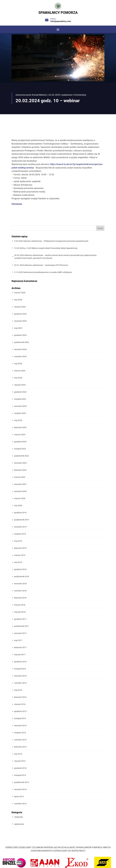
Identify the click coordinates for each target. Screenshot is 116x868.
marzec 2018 (20, 605)
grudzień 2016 (20, 662)
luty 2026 (18, 300)
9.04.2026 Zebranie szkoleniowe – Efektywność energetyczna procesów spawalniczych (51, 241)
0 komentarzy (80, 95)
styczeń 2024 (20, 385)
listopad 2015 (20, 718)
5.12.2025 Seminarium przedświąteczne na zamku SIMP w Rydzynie (43, 272)
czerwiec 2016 (20, 683)
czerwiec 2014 (20, 804)
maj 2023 (18, 420)
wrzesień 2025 (20, 321)
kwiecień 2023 (20, 427)
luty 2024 (18, 378)
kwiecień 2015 (20, 747)
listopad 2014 (20, 775)
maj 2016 (18, 690)
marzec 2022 (20, 477)
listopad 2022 (20, 449)
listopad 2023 (20, 399)
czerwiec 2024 (20, 356)
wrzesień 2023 (20, 406)
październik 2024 (22, 342)
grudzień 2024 (20, 335)
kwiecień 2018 (20, 598)
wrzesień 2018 (20, 584)
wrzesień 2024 (20, 349)
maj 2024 (18, 364)
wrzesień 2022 (20, 463)
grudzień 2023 (20, 392)
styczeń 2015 (20, 761)
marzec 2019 (20, 555)
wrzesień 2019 (20, 527)
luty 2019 (18, 562)
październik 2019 (22, 520)
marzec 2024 (20, 371)
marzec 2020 (20, 498)
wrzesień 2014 (20, 789)
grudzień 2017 (20, 619)
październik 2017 (22, 626)
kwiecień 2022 (20, 470)
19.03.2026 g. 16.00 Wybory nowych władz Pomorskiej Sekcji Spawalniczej (46, 248)
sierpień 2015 (20, 733)
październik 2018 (22, 576)
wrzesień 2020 (20, 491)
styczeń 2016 (20, 704)
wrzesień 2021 (20, 484)
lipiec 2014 (19, 796)
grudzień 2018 (20, 569)
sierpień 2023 (20, 413)
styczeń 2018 (20, 612)
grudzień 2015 (20, 711)
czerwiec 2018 (20, 591)
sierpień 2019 (20, 534)
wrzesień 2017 (20, 633)
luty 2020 (18, 506)
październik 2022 (22, 456)
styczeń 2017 (20, 655)
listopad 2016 (20, 669)
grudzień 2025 (20, 314)
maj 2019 (18, 541)
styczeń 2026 (20, 307)
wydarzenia (67, 95)
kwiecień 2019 (20, 548)
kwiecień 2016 (20, 697)
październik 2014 (22, 782)
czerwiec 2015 (20, 740)
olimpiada (19, 817)
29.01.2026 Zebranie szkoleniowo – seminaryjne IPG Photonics (41, 265)
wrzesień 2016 (20, 676)
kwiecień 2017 (20, 647)
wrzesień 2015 (20, 726)
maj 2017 (18, 640)
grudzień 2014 (20, 768)
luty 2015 (18, 754)
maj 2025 (18, 328)
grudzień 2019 (20, 513)
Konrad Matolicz (39, 95)
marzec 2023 (20, 435)
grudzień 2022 (20, 442)
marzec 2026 (20, 293)
